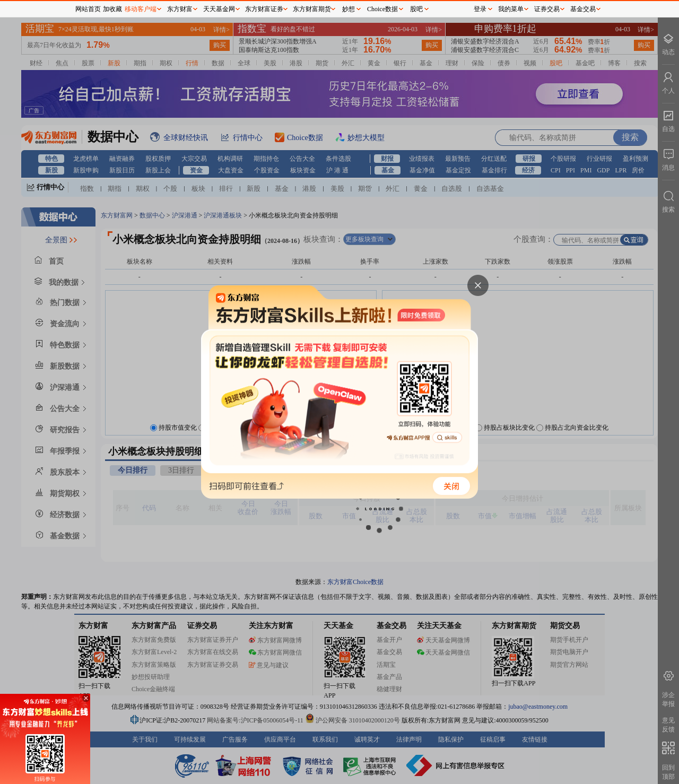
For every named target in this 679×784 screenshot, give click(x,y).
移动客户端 (141, 9)
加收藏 (112, 9)
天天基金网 (219, 9)
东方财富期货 (312, 9)
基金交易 (583, 9)
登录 (480, 9)
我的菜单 (511, 9)
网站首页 (88, 9)
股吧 (416, 9)
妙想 (349, 9)
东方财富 (180, 9)
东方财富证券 (264, 9)
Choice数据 (382, 9)
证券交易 (547, 9)
